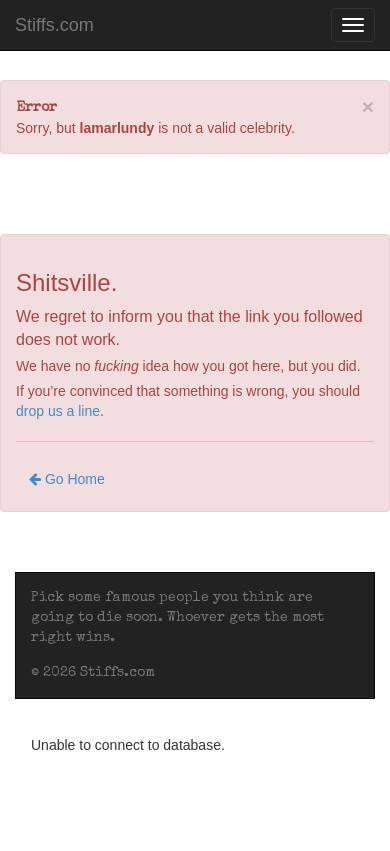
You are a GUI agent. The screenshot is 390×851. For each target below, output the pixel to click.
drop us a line (58, 411)
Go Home (67, 479)
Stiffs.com (54, 25)
